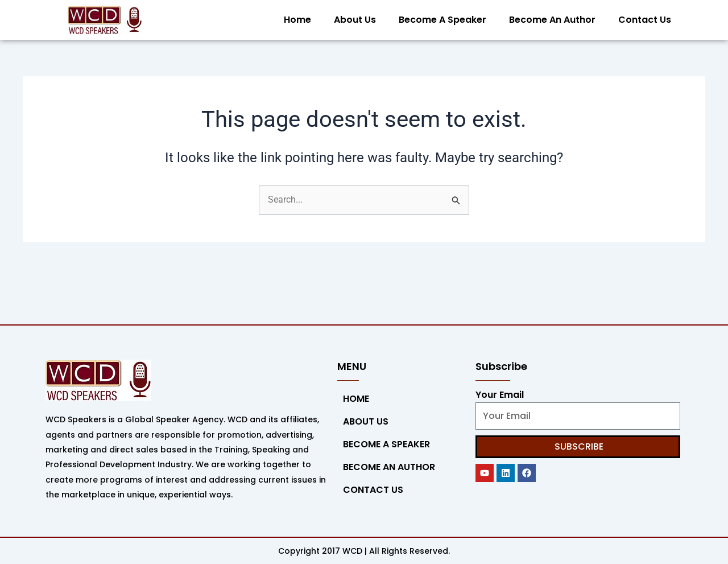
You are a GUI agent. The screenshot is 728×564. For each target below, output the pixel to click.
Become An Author (552, 20)
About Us (355, 20)
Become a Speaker (442, 20)
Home (297, 20)
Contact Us (645, 20)
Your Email (500, 395)
